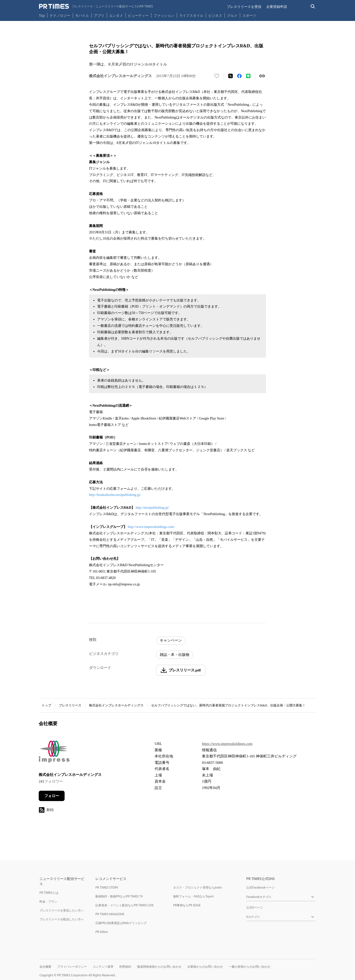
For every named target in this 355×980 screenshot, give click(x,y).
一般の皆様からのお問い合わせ (249, 967)
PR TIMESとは (49, 893)
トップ (46, 705)
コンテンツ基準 (103, 967)
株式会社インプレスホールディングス (116, 705)
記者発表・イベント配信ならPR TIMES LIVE (124, 905)
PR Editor (102, 932)
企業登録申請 (277, 7)
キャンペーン (171, 640)
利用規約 (125, 967)
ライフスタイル (191, 15)
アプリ (99, 15)
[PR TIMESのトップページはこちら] (96, 6)
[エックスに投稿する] (231, 76)
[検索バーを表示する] (313, 7)
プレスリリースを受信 (244, 7)
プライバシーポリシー (72, 967)
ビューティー (138, 15)
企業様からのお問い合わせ (205, 967)
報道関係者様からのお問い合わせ (159, 967)
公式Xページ (255, 907)
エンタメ (116, 15)
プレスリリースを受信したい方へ (62, 910)
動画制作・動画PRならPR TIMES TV (119, 896)
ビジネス (215, 15)
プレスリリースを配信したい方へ (62, 919)
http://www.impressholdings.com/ (151, 527)
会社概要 (45, 967)
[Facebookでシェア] (239, 76)
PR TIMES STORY (107, 887)
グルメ (232, 15)
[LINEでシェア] (248, 76)
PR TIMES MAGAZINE (110, 914)
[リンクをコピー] (262, 76)
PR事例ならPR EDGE (187, 905)
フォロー (52, 796)
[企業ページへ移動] (54, 753)
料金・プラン (48, 901)
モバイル (82, 15)
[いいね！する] (217, 76)
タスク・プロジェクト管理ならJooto (197, 887)
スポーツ (249, 15)
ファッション (164, 15)
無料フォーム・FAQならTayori (193, 896)
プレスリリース (70, 705)
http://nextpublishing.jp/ (152, 508)
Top (42, 15)
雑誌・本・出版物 (175, 655)
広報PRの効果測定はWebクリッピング (121, 923)
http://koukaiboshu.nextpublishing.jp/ (115, 495)
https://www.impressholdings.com (227, 744)
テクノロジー (60, 15)
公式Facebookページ (260, 887)
